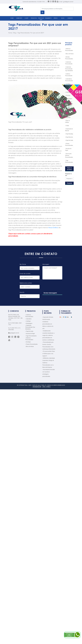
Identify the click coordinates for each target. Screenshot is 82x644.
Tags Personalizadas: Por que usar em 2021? (31, 33)
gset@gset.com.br (68, 2)
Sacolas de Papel (30, 334)
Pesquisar (69, 183)
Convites (68, 95)
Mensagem (46, 264)
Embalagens (69, 99)
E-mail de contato (25, 274)
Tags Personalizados (31, 336)
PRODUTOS (34, 18)
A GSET (27, 18)
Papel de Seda (69, 140)
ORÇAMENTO (48, 18)
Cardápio (68, 84)
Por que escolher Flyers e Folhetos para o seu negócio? (49, 354)
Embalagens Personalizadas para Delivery (69, 104)
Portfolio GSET (41, 19)
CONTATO (70, 18)
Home (10, 33)
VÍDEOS (56, 18)
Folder (67, 126)
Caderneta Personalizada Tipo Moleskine (69, 69)
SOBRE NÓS (19, 18)
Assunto (22, 292)
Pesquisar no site (68, 175)
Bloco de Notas (69, 54)
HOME (12, 18)
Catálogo (68, 92)
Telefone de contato (26, 283)
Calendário (28, 319)
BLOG (63, 18)
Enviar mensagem (50, 293)
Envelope (68, 117)
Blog (15, 33)
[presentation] (57, 289)
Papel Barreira (69, 137)
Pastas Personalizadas (31, 344)
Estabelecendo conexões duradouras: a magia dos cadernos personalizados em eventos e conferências (48, 335)
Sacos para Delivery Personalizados (69, 155)
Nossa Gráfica (53, 228)
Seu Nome (23, 264)
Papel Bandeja (69, 134)
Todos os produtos (69, 169)
